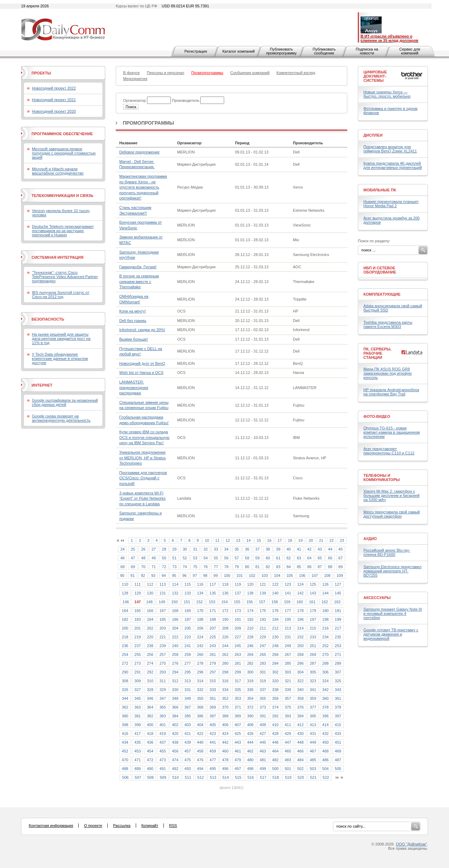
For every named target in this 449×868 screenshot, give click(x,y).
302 (275, 672)
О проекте (93, 826)
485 (313, 760)
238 (150, 646)
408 (250, 725)
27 (154, 549)
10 (207, 540)
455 (162, 751)
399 (138, 725)
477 (213, 760)
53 (195, 558)
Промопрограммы (148, 123)
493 (188, 769)
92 (143, 576)
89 (341, 567)
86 (309, 567)
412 (300, 725)
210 (250, 628)
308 (125, 681)
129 (138, 593)
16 (269, 540)
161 (312, 602)
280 (225, 663)
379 (338, 707)
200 (125, 628)
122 (275, 584)
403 (188, 725)
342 (326, 690)
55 (216, 558)
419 (162, 734)
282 (250, 663)
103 (264, 576)
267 (288, 655)
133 (188, 593)
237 (138, 646)
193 (263, 619)
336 (250, 690)
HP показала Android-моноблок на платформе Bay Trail (391, 392)
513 (213, 777)
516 (250, 777)
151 (187, 602)
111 (138, 584)
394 (300, 716)
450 (326, 742)
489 (138, 769)
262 (225, 655)
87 (320, 567)
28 (164, 549)
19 (300, 540)
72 (164, 567)
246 (250, 646)
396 (326, 716)
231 (288, 637)
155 (237, 602)
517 (263, 777)
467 (313, 751)
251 (313, 646)
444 (250, 742)
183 (138, 619)
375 (288, 707)
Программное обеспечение (62, 134)
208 (225, 628)
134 (200, 593)
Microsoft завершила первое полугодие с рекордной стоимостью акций (64, 153)
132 (175, 593)
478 (225, 760)
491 (162, 769)
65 (320, 558)
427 (263, 734)
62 (289, 558)
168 (175, 611)
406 (225, 725)
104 (277, 576)
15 (259, 540)
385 (188, 716)
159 (287, 602)
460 (225, 751)
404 (200, 725)
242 (200, 646)
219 (138, 637)
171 (213, 611)
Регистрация (196, 51)
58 (247, 558)
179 (313, 611)
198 (326, 619)
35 (237, 549)
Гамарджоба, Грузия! (138, 267)
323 (313, 681)
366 (175, 707)
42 (309, 549)
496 (225, 769)
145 (338, 593)
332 (200, 690)
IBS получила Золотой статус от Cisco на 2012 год (61, 295)
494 (200, 769)
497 (238, 769)
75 (195, 567)
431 (313, 734)
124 (300, 584)
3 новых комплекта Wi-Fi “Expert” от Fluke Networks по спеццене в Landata (142, 498)
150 (174, 602)
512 (201, 777)
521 (313, 777)
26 (143, 549)
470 (125, 760)
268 (300, 655)
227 (238, 637)
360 (326, 698)
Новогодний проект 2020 (54, 111)
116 (200, 584)
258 (175, 655)
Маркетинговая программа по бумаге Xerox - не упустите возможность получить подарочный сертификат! (143, 187)
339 (288, 690)
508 (150, 777)
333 (213, 690)
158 (275, 602)
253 (338, 646)
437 (162, 742)
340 (300, 690)
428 (275, 734)
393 (288, 716)
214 (300, 628)
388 (225, 716)
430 (300, 734)
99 (216, 576)
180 (326, 611)
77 (216, 567)
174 (250, 611)
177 (288, 611)
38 (268, 549)
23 (342, 540)
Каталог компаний (239, 51)
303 (288, 672)
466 (300, 751)
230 (275, 637)
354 (250, 698)
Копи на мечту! (133, 311)
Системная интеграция (58, 257)
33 (216, 549)
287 (313, 663)
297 (213, 672)
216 (326, 628)
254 (125, 655)
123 (288, 584)
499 (263, 769)
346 (150, 698)
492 (175, 769)
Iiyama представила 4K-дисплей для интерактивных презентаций (393, 165)
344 (125, 698)
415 (338, 725)
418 (150, 734)
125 (313, 584)
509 (163, 777)
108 (327, 576)
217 (338, 628)
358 (300, 698)
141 (288, 593)
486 (326, 760)
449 (313, 742)
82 (268, 567)
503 (313, 769)
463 (263, 751)
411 (288, 725)
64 (309, 558)
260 (200, 655)
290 (125, 672)
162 (325, 602)
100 (227, 576)
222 (175, 637)
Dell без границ (133, 321)
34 (226, 549)
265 (263, 655)
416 (125, 734)
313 (188, 681)
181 (338, 611)
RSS (173, 826)
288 (326, 663)
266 (275, 655)
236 (125, 646)
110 (125, 584)
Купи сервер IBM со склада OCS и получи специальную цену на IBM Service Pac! (144, 437)
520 (301, 777)
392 (275, 716)
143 (313, 593)
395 (313, 716)
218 (125, 637)
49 (154, 558)
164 (125, 611)
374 (275, 707)
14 (248, 540)
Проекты (41, 73)
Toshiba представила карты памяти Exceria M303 (388, 324)
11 (217, 540)
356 (275, 698)
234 (326, 637)
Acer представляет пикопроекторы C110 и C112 (389, 451)
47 (133, 558)
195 (288, 619)
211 (263, 628)
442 (225, 742)
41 (299, 549)
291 (138, 672)
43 (320, 549)
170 (200, 611)
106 (302, 576)
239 (162, 646)
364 (150, 707)
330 (175, 690)
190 (225, 619)
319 (263, 681)
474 (175, 760)
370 (225, 707)
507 (138, 777)
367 (188, 707)
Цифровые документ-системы (375, 76)
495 (213, 769)
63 (299, 558)
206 (200, 628)
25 (133, 549)
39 (278, 549)
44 (330, 549)
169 (188, 611)
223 (188, 637)
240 (175, 646)
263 (238, 655)
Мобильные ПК (380, 190)
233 (313, 637)
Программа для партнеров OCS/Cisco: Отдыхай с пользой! (143, 478)
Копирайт (150, 826)
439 (188, 742)
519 (288, 777)
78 (226, 567)
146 (126, 602)
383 (162, 716)
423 (213, 734)
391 (263, 716)
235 (338, 637)
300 (250, 672)
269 (313, 655)
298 (225, 672)
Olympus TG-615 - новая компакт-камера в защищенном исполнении (392, 432)
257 (162, 655)
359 (313, 698)
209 (238, 628)
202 (150, 628)
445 (263, 742)
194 (275, 619)
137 (238, 593)
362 (125, 707)
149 (162, 602)
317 (238, 681)
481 (263, 760)
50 (164, 558)
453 (138, 751)
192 (250, 619)
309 (138, 681)
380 (125, 716)
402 (175, 725)
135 (213, 593)
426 (250, 734)
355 (263, 698)
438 (175, 742)
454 (150, 751)
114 (175, 584)
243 (213, 646)
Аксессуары (377, 598)
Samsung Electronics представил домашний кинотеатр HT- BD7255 (393, 571)
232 (300, 637)
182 (125, 619)
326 (125, 690)
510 (175, 777)
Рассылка (122, 826)
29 (174, 549)
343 (338, 690)
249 (288, 646)
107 (315, 576)
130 (150, 593)
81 (257, 567)
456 (175, 751)
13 (238, 540)
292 (150, 672)
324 (326, 681)
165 (138, 611)
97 (195, 576)
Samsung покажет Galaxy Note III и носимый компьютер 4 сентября (393, 613)
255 (138, 655)
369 (213, 707)
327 (138, 690)
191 (238, 619)
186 (175, 619)
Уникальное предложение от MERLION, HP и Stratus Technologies (142, 458)
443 (238, 742)
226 (225, 637)
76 (206, 567)
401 (162, 725)
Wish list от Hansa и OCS (141, 373)
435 (138, 742)
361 (338, 698)
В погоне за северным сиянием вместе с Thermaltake (139, 281)
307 (338, 672)
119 (238, 584)
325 (338, 681)
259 (188, 655)
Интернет (42, 385)
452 (125, 751)
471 (138, 760)
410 (275, 725)
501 (288, 769)
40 (289, 549)
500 (275, 769)
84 (289, 567)
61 (278, 558)
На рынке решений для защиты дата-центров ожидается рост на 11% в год (61, 338)
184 (150, 619)
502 (300, 769)
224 (200, 637)
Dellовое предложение (139, 152)
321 (288, 681)
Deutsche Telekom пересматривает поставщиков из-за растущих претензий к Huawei (63, 231)
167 (162, 611)
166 (150, 611)
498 (250, 769)
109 (340, 576)
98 (205, 576)
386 (200, 716)
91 (133, 576)
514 (226, 777)
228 (250, 637)
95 (174, 576)
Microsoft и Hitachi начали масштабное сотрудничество (58, 171)
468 (326, 751)
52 (185, 558)
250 (300, 646)
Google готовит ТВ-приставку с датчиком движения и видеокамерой (391, 634)
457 (188, 751)
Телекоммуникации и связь (62, 196)
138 (250, 593)
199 (338, 619)
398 (125, 725)
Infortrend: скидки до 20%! (142, 330)
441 (213, 742)
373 (263, 707)
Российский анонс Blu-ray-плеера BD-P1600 (387, 552)
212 (275, 628)
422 (200, 734)
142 (300, 593)
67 (341, 558)
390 (250, 716)
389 (238, 716)
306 (326, 672)
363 (138, 707)
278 (200, 663)
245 (238, 646)
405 (213, 725)
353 (238, 698)
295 (188, 672)
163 (337, 602)
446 (275, 742)
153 (212, 602)
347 (162, 698)
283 (263, 663)
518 (276, 777)
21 (321, 540)
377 (313, 707)
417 (138, 734)
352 (225, 698)
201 (138, 628)
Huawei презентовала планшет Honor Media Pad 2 (391, 204)
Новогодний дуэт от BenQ (142, 363)
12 (228, 540)
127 (338, 584)
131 (162, 593)
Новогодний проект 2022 (54, 88)
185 (162, 619)
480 (250, 760)
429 (288, 734)
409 (263, 725)
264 (250, 655)
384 (175, 716)
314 (200, 681)
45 (341, 549)
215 (313, 628)
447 (288, 742)
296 (200, 672)
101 (240, 576)
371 (238, 707)
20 (311, 540)
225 (213, 637)
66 (330, 558)
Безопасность (48, 319)
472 (150, 760)
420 (175, 734)
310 (150, 681)
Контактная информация (51, 826)
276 (175, 663)
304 (300, 672)
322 (300, 681)
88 (330, 567)
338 (275, 690)
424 (225, 734)
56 (226, 558)
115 (188, 584)
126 (326, 584)
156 (249, 602)
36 (247, 549)
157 (262, 602)
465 (288, 751)
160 (300, 602)
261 (213, 655)
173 (238, 611)
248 (275, 646)
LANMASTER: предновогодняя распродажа (134, 387)
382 (150, 716)
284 (275, 663)
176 (275, 611)
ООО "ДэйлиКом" (411, 844)
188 (200, 619)
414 (326, 725)
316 (225, 681)
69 (133, 567)
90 (122, 576)
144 (326, 593)
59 (257, 558)
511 (188, 777)
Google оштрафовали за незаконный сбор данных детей (65, 402)
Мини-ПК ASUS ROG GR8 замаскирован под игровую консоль (388, 373)
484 (300, 760)
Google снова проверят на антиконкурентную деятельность (61, 418)
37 (257, 549)
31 (195, 549)
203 (162, 628)
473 (162, 760)
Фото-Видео (377, 416)
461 (238, 751)
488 (125, 769)
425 (238, 734)
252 (326, 646)
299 (238, 672)
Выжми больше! (134, 339)
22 (331, 540)
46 (122, 558)
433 (338, 734)
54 (206, 558)
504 (326, 769)
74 (185, 567)
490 (150, 769)
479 (238, 760)
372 (250, 707)
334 (225, 690)
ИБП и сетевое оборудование (380, 270)
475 (188, 760)
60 (268, 558)
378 (326, 707)
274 (150, 663)
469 (338, 751)
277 (188, 663)
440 (200, 742)
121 (263, 584)
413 (313, 725)
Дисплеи (373, 135)
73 (174, 567)
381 (138, 716)
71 (154, 567)
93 (153, 576)
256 (150, 655)
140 (275, 593)
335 (238, 690)
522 (326, 777)
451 (338, 742)
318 (250, 681)
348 (175, 698)
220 (150, 637)
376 (300, 707)
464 (275, 751)
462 (250, 751)
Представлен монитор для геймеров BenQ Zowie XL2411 (390, 149)
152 (200, 602)
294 (175, 672)
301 (263, 672)
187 (188, 619)
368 (200, 707)
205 (188, 628)
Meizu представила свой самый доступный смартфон (392, 514)
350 (200, 698)
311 (162, 681)
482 (275, 760)
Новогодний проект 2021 (54, 100)
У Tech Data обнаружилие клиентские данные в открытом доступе (60, 359)
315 (213, 681)
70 (143, 567)
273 (138, 663)
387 (213, 716)
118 (225, 584)
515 (238, 777)
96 (185, 576)
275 (162, 663)
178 (300, 611)
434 (125, 742)
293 (162, 672)
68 (122, 567)
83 (278, 567)
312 (175, 681)
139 (263, 593)
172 (225, 611)
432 (326, 734)
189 (213, 619)
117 (213, 584)
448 (300, 742)
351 (213, 698)
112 (150, 584)
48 (143, 558)
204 (175, 628)
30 (185, 549)
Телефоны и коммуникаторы (382, 478)
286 (300, 663)
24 (122, 549)
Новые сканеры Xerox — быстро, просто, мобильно (387, 94)
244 (225, 646)
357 (288, 698)
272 (125, 663)
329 (162, 690)
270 (326, 655)
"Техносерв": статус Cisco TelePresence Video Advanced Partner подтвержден (65, 277)
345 (138, 698)
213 (288, 628)
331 (188, 690)
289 (338, 663)
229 (263, 637)
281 (238, 663)
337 (263, 690)
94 (164, 576)
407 (238, 725)
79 (237, 567)
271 (338, 655)
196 (300, 619)
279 (213, 663)
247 (263, 646)
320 (275, 681)
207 (213, 628)
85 (299, 567)
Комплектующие (382, 294)
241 (188, 646)
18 (290, 540)
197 (313, 619)
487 (338, 760)
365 (162, 707)
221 (162, 637)
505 (338, 769)
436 (150, 742)
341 (313, 690)
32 (206, 549)
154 (224, 602)
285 (288, 663)
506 (125, 777)
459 (213, 751)
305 (313, 672)
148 (149, 602)
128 (125, 593)
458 (200, 751)
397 (338, 716)
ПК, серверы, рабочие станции (377, 353)
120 (250, 584)
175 (263, 611)
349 (188, 698)
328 (150, 690)
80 (247, 567)
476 (200, 760)
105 (290, 576)
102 (252, 576)
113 (162, 584)
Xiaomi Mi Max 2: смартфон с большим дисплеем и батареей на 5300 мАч (391, 495)
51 (174, 558)
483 (288, 760)
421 (188, 734)
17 (280, 540)
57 (237, 558)
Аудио (370, 539)
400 (150, 725)
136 (225, 593)
